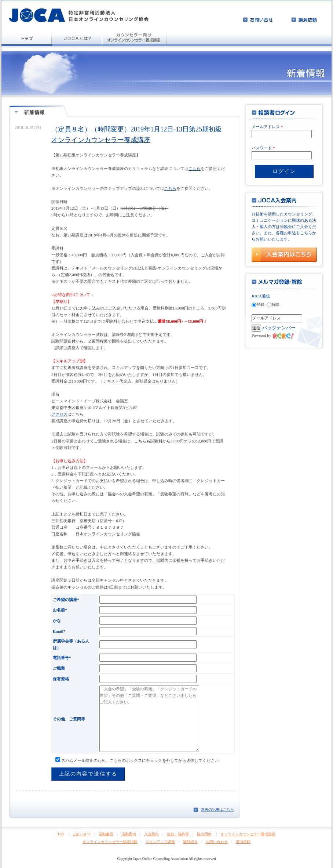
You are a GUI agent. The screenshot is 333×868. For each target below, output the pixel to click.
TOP (61, 834)
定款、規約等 (178, 834)
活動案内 (129, 834)
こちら (195, 169)
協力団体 (204, 834)
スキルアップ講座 (160, 842)
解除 (273, 304)
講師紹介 (190, 842)
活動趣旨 (106, 834)
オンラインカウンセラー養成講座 (248, 834)
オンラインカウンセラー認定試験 (110, 842)
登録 (258, 304)
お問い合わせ (217, 842)
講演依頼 (243, 842)
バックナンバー (279, 328)
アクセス (59, 414)
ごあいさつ (81, 834)
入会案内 (151, 834)
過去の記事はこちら (217, 809)
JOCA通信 (261, 296)
